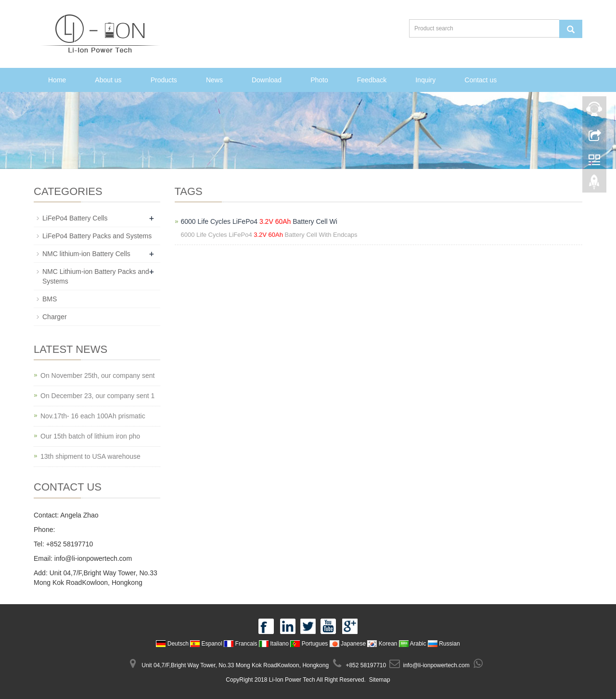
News (214, 80)
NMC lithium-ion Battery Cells (86, 254)
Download (267, 80)
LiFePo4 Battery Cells (75, 218)
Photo (319, 80)
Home (57, 80)
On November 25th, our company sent (97, 375)
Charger (55, 317)
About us (108, 80)
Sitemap (380, 680)
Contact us (481, 80)
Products (164, 80)
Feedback (372, 80)
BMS (50, 299)
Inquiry (425, 80)
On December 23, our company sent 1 (97, 396)
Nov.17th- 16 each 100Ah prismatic (93, 416)
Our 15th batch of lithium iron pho (90, 436)
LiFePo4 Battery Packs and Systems (97, 236)
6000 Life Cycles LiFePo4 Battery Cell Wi (259, 221)
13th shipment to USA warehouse (90, 456)
